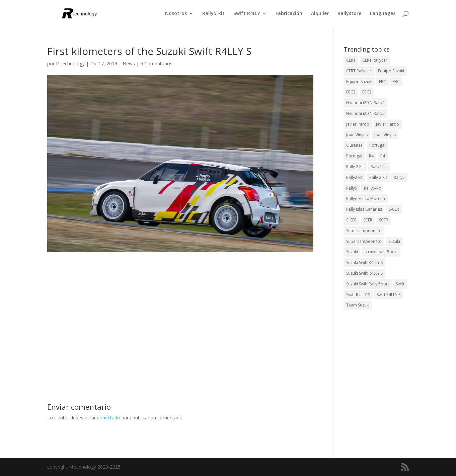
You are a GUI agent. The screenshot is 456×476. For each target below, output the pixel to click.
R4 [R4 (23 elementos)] (371, 156)
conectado (109, 418)
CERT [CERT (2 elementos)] (351, 60)
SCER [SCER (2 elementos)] (368, 220)
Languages (383, 14)
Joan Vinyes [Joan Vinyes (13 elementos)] (357, 135)
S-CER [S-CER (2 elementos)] (394, 209)
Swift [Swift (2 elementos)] (400, 284)
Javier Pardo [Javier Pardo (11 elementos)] (388, 124)
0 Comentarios (156, 63)
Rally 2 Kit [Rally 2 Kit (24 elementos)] (355, 167)
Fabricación (289, 14)
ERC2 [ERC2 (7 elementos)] (351, 92)
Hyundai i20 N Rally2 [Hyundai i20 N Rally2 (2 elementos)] (365, 113)
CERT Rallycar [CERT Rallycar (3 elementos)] (375, 60)
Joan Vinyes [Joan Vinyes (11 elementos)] (385, 135)
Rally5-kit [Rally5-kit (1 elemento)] (372, 188)
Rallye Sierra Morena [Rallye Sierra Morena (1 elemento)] (366, 198)
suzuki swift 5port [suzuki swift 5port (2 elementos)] (381, 252)
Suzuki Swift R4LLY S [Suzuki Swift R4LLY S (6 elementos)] (364, 262)
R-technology (70, 63)
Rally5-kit (213, 14)
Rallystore (349, 14)
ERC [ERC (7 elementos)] (396, 82)
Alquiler (320, 14)
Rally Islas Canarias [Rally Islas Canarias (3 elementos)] (364, 209)
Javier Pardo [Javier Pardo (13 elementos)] (358, 124)
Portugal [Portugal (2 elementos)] (377, 145)
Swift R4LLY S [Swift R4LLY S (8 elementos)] (389, 295)
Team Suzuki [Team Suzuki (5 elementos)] (358, 305)
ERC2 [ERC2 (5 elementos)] (367, 92)
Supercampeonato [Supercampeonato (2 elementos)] (364, 231)
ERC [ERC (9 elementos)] (383, 82)
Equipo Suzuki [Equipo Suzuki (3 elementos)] (359, 82)
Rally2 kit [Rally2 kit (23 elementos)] (379, 167)
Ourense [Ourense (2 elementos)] (354, 145)
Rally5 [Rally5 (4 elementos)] (399, 177)
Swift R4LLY (247, 14)
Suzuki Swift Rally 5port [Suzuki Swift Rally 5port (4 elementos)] (368, 284)
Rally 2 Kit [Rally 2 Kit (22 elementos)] (378, 177)
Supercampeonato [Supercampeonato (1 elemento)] (364, 241)
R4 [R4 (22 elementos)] (383, 156)
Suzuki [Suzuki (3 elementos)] (394, 241)
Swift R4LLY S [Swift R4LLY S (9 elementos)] (358, 295)
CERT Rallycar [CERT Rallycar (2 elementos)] (359, 71)
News (129, 63)
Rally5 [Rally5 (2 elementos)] (352, 188)
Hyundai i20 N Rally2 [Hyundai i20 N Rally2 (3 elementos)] (365, 103)
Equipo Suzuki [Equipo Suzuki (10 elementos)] (391, 71)
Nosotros (176, 14)
